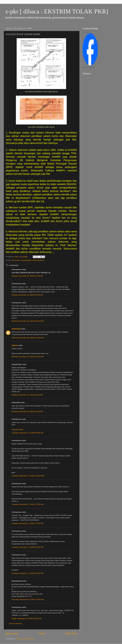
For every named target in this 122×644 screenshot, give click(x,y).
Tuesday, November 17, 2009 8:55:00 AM (27, 433)
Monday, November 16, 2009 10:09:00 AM (28, 321)
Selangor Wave (17, 430)
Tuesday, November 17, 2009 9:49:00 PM (27, 573)
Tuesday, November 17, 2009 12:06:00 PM (28, 476)
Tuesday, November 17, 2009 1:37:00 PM (27, 504)
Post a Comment (15, 623)
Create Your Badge (89, 67)
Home (42, 634)
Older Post (71, 634)
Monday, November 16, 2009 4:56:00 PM (27, 395)
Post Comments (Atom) (25, 639)
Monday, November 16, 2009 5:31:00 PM (27, 411)
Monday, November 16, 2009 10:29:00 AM (28, 357)
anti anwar (16, 260)
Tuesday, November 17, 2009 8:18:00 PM (27, 547)
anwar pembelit (38, 260)
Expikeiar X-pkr (87, 32)
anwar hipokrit (26, 260)
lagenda (15, 345)
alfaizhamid (16, 329)
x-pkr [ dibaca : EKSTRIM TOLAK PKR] (57, 11)
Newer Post (12, 634)
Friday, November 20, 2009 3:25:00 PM (26, 619)
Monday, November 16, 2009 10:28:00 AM (28, 338)
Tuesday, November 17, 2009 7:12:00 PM (27, 523)
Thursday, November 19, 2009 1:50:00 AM (28, 599)
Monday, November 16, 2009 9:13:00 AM (27, 276)
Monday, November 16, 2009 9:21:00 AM (27, 295)
